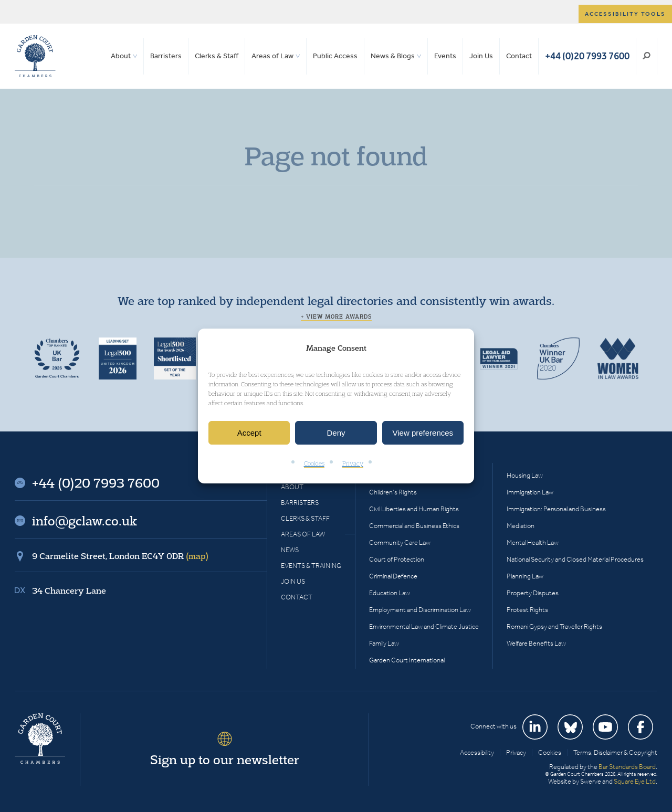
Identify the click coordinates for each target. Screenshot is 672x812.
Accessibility (477, 752)
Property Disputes (533, 593)
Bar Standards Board (627, 767)
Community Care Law (400, 542)
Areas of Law (272, 56)
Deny (336, 433)
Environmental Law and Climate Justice (424, 626)
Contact (519, 56)
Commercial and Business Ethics (414, 526)
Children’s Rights (393, 492)
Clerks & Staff (217, 56)
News (290, 550)
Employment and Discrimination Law (420, 610)
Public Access (335, 56)
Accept (249, 433)
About (121, 56)
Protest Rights (527, 610)
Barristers (166, 56)
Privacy (353, 464)
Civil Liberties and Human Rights (414, 509)
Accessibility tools (625, 14)
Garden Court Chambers (35, 56)
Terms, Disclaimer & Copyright (615, 752)
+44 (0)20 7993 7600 (587, 56)
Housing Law (525, 475)
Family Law (384, 643)
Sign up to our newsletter (225, 760)
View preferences (423, 433)
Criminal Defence (393, 576)
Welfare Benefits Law (536, 643)
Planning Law (525, 576)
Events (445, 56)
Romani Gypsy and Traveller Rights (554, 626)
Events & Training (311, 566)
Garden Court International (407, 660)
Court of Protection (397, 559)
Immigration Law (530, 492)
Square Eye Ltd (635, 781)
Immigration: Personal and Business (556, 509)
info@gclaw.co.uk (85, 521)
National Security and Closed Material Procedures (575, 559)
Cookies (314, 464)
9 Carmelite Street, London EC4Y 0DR (120, 556)
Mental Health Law (533, 542)
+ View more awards (336, 317)
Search (647, 56)
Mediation (521, 526)
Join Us (481, 56)
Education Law (390, 593)
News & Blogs (393, 56)
